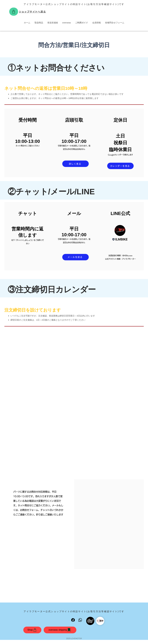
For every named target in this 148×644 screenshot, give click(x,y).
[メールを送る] (75, 257)
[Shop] (14, 12)
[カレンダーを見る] (120, 166)
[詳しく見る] (75, 164)
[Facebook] (73, 620)
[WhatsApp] (80, 620)
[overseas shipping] (60, 630)
